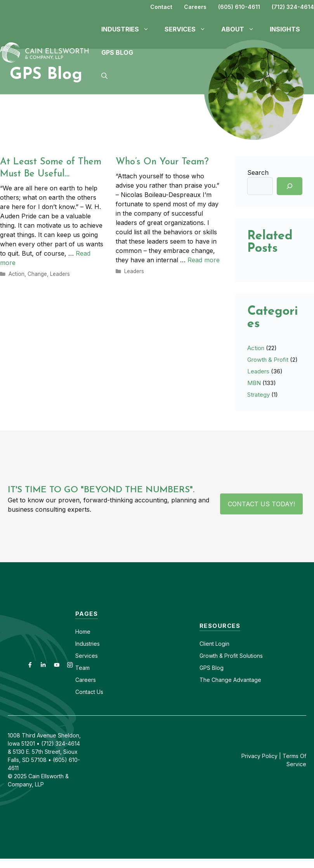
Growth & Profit (268, 360)
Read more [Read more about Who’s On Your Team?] (204, 260)
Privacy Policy (259, 756)
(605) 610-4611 (239, 7)
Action (16, 274)
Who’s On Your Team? (162, 162)
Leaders (60, 274)
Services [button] (189, 29)
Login (222, 644)
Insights (285, 29)
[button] (104, 76)
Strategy (258, 395)
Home (83, 632)
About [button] (242, 29)
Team (82, 668)
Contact (161, 7)
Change (37, 274)
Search (258, 173)
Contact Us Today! (261, 504)
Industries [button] (129, 29)
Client (207, 644)
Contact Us (89, 692)
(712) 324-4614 (293, 7)
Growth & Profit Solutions (231, 656)
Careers (195, 7)
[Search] (290, 186)
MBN (254, 383)
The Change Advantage (230, 680)
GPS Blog (117, 52)
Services (87, 656)
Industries (88, 644)
